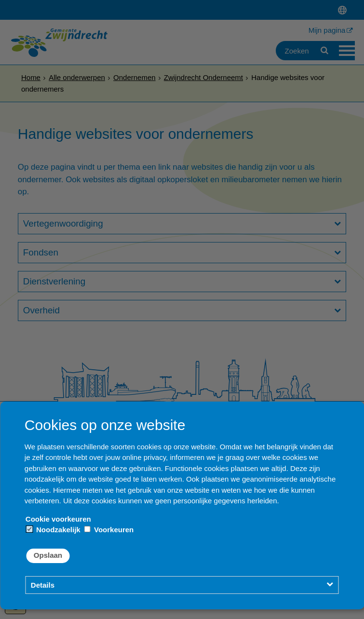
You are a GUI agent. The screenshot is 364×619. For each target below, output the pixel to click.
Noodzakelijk (54, 530)
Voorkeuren (109, 530)
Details (43, 585)
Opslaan (48, 555)
